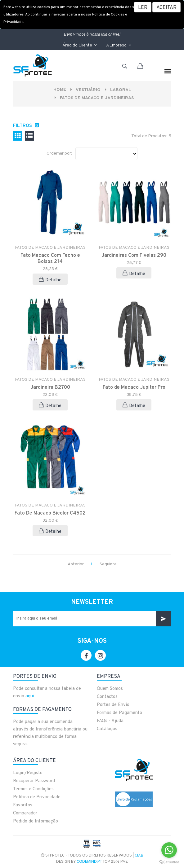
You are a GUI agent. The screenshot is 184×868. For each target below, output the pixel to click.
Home (60, 90)
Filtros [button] (23, 126)
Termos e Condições (33, 789)
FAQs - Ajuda (110, 721)
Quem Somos (110, 689)
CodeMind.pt (89, 862)
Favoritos (23, 805)
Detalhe (50, 280)
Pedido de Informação (36, 821)
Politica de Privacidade (37, 797)
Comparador (25, 813)
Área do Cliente (80, 45)
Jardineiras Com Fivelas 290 (134, 256)
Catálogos (107, 729)
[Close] (166, 7)
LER (143, 8)
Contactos (107, 697)
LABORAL (121, 90)
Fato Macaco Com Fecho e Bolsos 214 (50, 259)
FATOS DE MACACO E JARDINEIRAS (97, 98)
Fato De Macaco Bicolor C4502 (50, 513)
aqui (30, 696)
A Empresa (119, 45)
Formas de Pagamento (119, 713)
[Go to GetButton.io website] (169, 862)
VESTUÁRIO (88, 90)
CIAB (139, 856)
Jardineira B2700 (50, 388)
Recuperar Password (34, 781)
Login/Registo (28, 773)
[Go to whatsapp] (169, 850)
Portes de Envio (113, 705)
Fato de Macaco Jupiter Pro (134, 388)
